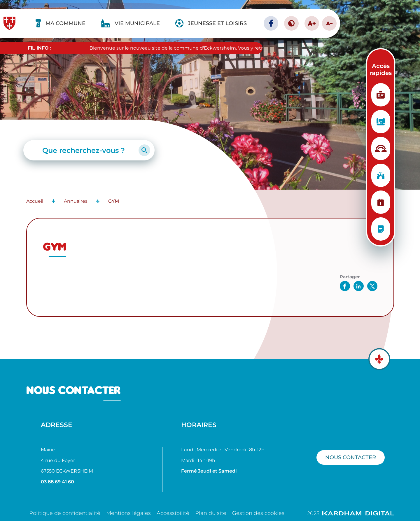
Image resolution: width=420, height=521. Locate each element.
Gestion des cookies (258, 513)
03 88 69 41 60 (57, 482)
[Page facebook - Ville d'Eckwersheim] (271, 23)
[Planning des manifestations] (381, 202)
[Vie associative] (381, 175)
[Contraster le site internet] (291, 23)
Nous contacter (351, 457)
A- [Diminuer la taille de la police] (329, 23)
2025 (351, 513)
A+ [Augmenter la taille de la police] (312, 23)
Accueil (35, 201)
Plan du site (211, 513)
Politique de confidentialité (65, 513)
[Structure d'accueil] (381, 148)
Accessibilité (173, 513)
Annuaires (76, 201)
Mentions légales (128, 513)
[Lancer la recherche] (144, 150)
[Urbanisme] (381, 122)
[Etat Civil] (381, 95)
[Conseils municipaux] (381, 229)
